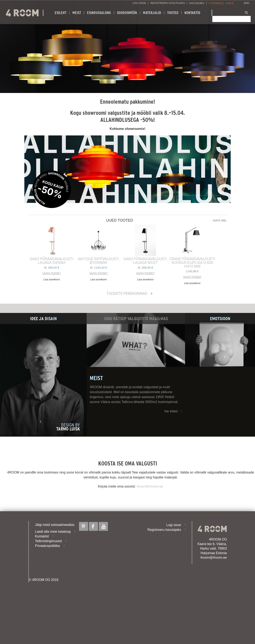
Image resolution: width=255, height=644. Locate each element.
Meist (77, 13)
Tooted (173, 13)
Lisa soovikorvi (52, 280)
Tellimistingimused (48, 541)
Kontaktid (192, 13)
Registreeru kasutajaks (168, 3)
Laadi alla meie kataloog (53, 532)
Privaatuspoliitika (47, 546)
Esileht (61, 13)
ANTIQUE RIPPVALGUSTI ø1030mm (99, 261)
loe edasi (171, 411)
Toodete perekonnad (127, 293)
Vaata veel (220, 221)
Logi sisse (139, 3)
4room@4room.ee (150, 486)
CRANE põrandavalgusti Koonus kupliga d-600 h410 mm (192, 263)
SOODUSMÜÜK (127, 13)
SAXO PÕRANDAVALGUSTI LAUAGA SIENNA (52, 261)
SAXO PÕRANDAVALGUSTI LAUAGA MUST (145, 261)
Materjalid (152, 13)
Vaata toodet (52, 273)
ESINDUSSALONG (99, 13)
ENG (247, 3)
